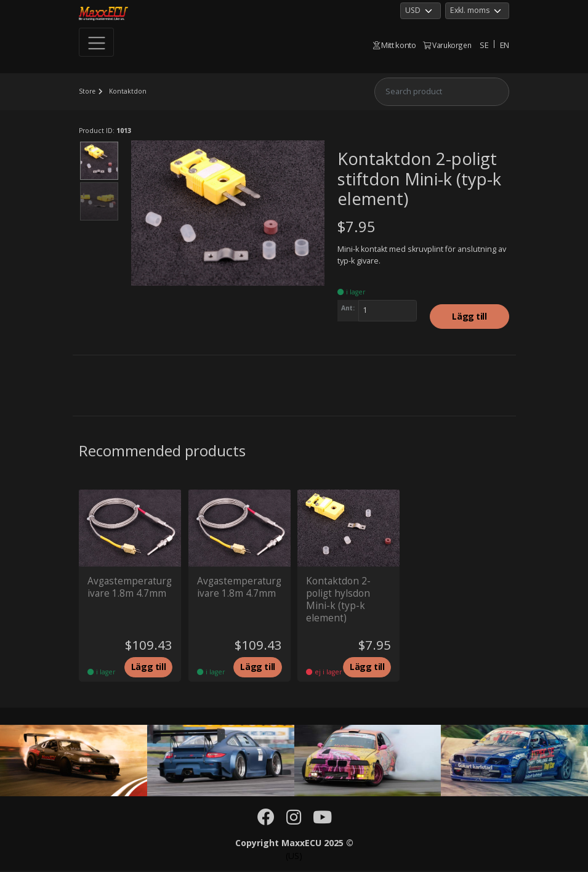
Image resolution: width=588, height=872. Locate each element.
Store (87, 91)
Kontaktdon (128, 91)
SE (484, 45)
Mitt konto (395, 45)
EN (505, 45)
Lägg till (469, 317)
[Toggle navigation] (97, 42)
